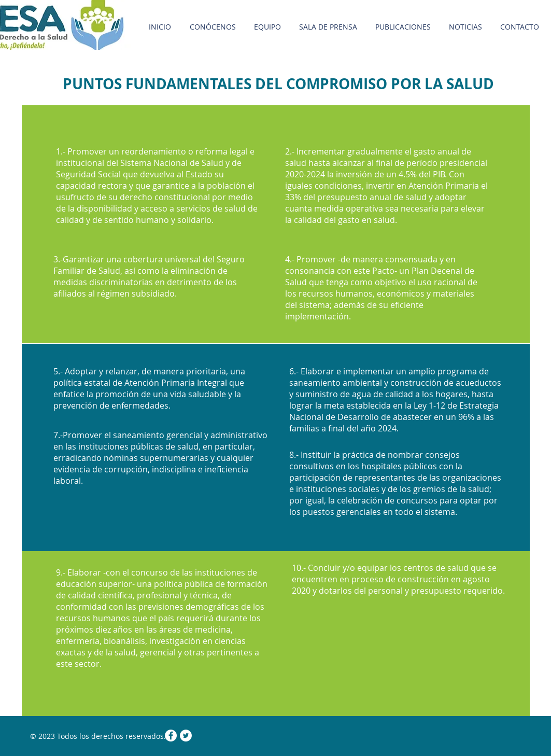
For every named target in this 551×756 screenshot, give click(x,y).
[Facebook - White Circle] (171, 736)
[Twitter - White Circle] (186, 736)
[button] (328, 27)
